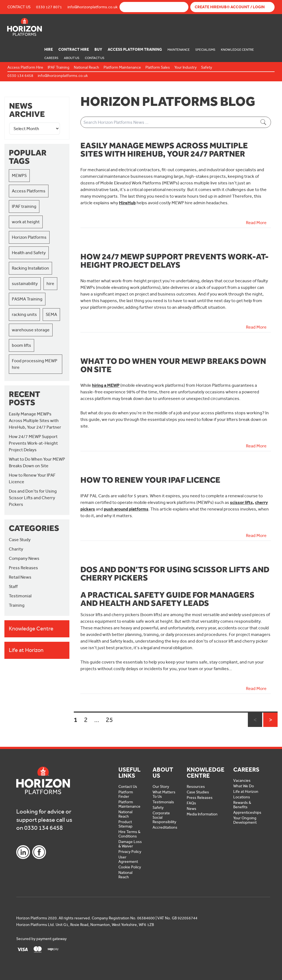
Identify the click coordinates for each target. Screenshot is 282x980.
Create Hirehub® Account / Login (230, 7)
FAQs (191, 803)
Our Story (161, 787)
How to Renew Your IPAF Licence (150, 480)
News (192, 809)
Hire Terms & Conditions (129, 834)
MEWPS (19, 175)
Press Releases (23, 568)
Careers (51, 58)
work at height (26, 222)
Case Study (20, 540)
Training (17, 605)
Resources (196, 787)
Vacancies (242, 781)
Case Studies (198, 792)
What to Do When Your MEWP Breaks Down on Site (173, 365)
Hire (49, 49)
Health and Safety (29, 253)
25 (109, 720)
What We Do (244, 786)
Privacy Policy (130, 852)
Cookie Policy (130, 867)
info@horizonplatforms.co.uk (93, 7)
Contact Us (19, 7)
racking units (24, 314)
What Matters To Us (164, 794)
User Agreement (128, 859)
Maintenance (179, 50)
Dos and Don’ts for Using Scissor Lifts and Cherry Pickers (33, 498)
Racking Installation (30, 268)
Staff (13, 586)
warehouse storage (31, 330)
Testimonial (20, 596)
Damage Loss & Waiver (130, 844)
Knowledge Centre (237, 50)
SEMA (51, 314)
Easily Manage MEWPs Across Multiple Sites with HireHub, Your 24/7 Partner (35, 421)
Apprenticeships (247, 813)
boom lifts (21, 345)
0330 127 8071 (49, 7)
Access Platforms (29, 191)
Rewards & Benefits (242, 805)
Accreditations (165, 827)
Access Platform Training (135, 49)
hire (50, 284)
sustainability (25, 284)
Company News (24, 558)
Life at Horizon (246, 792)
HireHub (127, 203)
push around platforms (126, 509)
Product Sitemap (125, 824)
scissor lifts (241, 502)
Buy (98, 49)
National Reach (125, 814)
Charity (16, 549)
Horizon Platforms (29, 237)
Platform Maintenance (129, 804)
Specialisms (205, 50)
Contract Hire (74, 49)
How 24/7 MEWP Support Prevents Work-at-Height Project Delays (33, 443)
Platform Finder (126, 794)
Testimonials (163, 802)
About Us (72, 58)
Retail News (20, 577)
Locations (242, 797)
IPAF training (24, 206)
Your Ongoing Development (245, 820)
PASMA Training (27, 299)
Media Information (202, 814)
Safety (158, 808)
